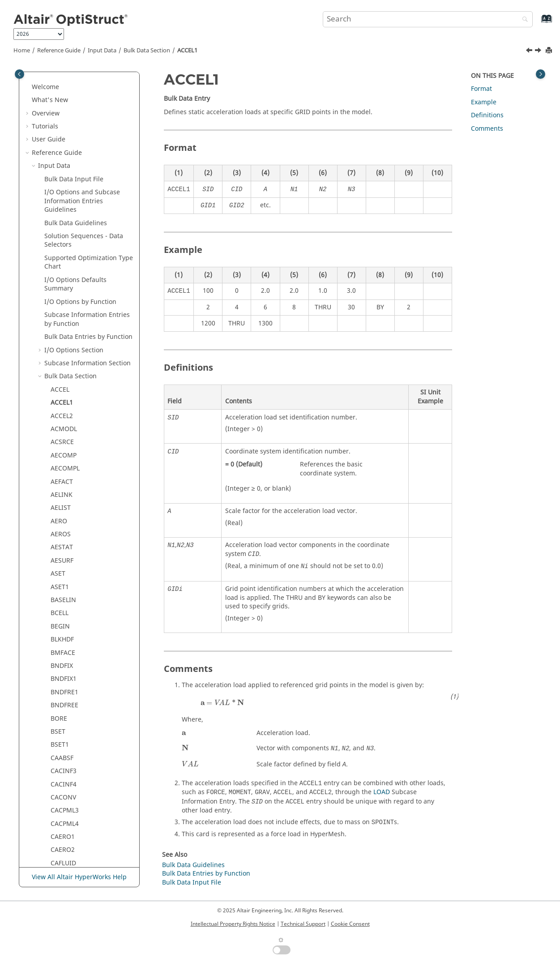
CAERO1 (63, 620)
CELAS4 (62, 857)
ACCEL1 (187, 51)
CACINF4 (64, 567)
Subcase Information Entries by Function (87, 102)
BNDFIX (62, 449)
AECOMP (64, 238)
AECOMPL (65, 251)
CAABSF (62, 541)
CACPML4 (65, 607)
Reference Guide (59, 51)
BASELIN (63, 383)
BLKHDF (62, 422)
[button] (41, 85)
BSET (58, 515)
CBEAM (61, 673)
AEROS (61, 317)
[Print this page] (550, 51)
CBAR (59, 659)
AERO (59, 304)
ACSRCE (62, 225)
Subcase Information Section (88, 146)
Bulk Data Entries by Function (88, 120)
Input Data (102, 51)
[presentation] (222, 702)
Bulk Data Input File (192, 883)
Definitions (487, 115)
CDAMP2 (63, 738)
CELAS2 (62, 817)
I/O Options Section (74, 133)
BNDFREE (64, 488)
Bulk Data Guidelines (193, 865)
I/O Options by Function (80, 85)
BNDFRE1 (64, 475)
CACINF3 (64, 554)
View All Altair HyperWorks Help (79, 877)
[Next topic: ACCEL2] (539, 51)
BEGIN (60, 409)
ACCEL (60, 173)
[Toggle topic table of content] (541, 74)
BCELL (60, 396)
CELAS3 (62, 844)
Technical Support (303, 924)
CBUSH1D (65, 712)
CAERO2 (63, 633)
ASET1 (60, 370)
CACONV (63, 580)
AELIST (61, 291)
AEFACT (62, 265)
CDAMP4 (63, 764)
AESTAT (62, 330)
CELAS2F (63, 830)
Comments (487, 129)
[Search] (523, 20)
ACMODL (64, 212)
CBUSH (61, 699)
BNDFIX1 (64, 462)
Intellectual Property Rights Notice (233, 924)
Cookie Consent (350, 924)
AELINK (62, 278)
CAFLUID (63, 646)
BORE (59, 502)
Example (484, 102)
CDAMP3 (63, 751)
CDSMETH (65, 791)
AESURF (62, 344)
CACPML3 (65, 593)
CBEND (61, 686)
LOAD (382, 792)
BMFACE (63, 436)
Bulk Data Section (147, 51)
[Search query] (428, 19)
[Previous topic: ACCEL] (530, 51)
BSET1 (60, 528)
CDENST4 (64, 778)
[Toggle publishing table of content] (19, 74)
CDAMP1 (63, 725)
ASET (58, 357)
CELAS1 (62, 804)
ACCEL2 (62, 199)
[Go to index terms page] (537, 23)
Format (481, 89)
